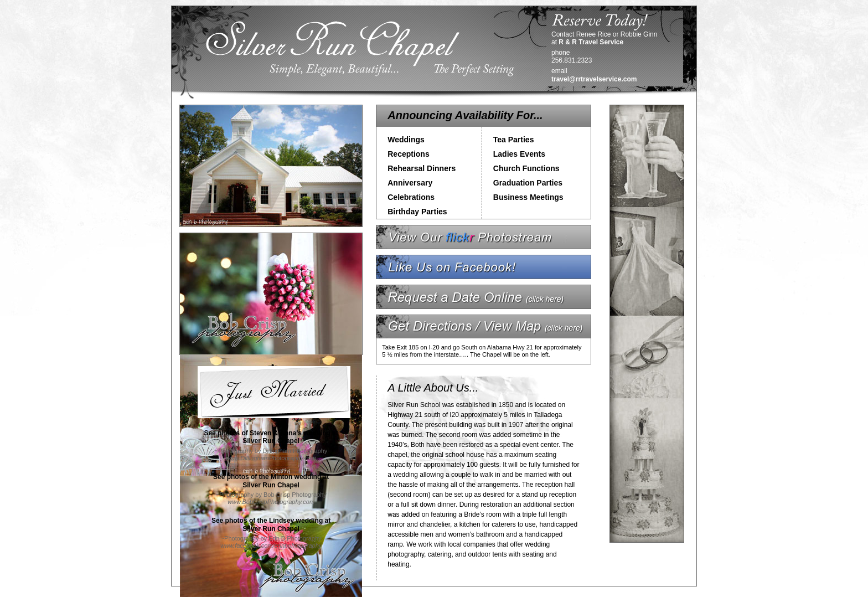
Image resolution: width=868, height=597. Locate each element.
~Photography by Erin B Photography (271, 542)
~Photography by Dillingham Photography (271, 454)
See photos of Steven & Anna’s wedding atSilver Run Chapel (271, 437)
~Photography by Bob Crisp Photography (271, 498)
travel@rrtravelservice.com (594, 79)
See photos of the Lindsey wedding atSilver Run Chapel (271, 524)
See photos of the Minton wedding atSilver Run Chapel (271, 481)
